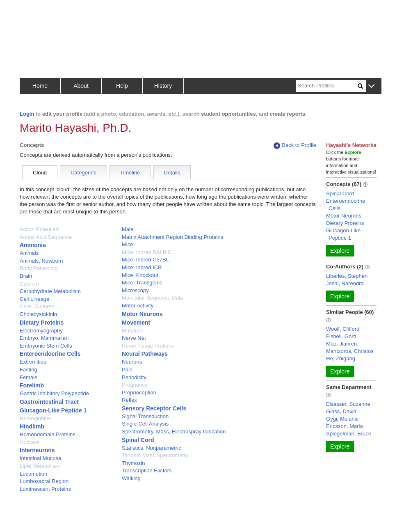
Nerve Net (134, 338)
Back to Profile (295, 145)
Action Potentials (40, 229)
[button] (371, 86)
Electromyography (41, 331)
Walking (131, 478)
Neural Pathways (145, 354)
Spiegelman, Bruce (349, 434)
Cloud (40, 173)
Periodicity (134, 377)
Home (40, 86)
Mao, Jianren (341, 344)
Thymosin (133, 463)
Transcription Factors (147, 471)
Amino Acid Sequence (46, 237)
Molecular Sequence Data (153, 298)
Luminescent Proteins (45, 489)
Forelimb (32, 385)
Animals (29, 253)
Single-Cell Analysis (145, 424)
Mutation (132, 331)
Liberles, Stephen (347, 276)
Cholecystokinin (38, 314)
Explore (340, 251)
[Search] (327, 86)
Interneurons (37, 450)
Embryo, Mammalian (44, 338)
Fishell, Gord (341, 336)
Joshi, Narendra (345, 283)
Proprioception (139, 393)
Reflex (129, 400)
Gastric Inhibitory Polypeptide (54, 393)
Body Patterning (39, 268)
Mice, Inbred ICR (142, 267)
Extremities (33, 362)
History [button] (163, 86)
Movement (136, 323)
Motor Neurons (142, 314)
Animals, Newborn (41, 261)
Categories (83, 173)
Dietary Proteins (42, 323)
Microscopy (135, 290)
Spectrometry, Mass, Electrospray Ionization (174, 432)
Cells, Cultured (37, 306)
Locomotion (33, 474)
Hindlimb (32, 426)
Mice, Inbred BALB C (147, 252)
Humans (30, 442)
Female (29, 377)
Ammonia (33, 245)
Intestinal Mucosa (40, 458)
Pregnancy (135, 385)
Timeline (130, 173)
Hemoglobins (35, 418)
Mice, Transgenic (142, 283)
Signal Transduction (145, 416)
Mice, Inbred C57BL (145, 260)
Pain (127, 370)
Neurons (132, 362)
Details (172, 173)
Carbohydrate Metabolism (50, 291)
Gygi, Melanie (342, 419)
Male (128, 229)
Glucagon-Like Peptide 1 (53, 410)
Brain (26, 276)
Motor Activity (138, 306)
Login (27, 114)
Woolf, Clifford (343, 329)
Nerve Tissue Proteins (148, 346)
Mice (127, 244)
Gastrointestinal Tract (49, 402)
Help (122, 86)
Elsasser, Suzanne (348, 404)
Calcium (29, 284)
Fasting (29, 370)
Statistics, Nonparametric (152, 448)
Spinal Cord (138, 440)
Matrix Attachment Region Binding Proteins (172, 237)
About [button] (81, 86)
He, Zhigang (341, 358)
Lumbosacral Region (44, 481)
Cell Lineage (34, 299)
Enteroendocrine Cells (50, 354)
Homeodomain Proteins (48, 434)
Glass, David (341, 411)
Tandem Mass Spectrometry (155, 455)
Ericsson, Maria (345, 426)
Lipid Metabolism (40, 466)
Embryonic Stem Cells (46, 346)
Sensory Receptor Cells (154, 408)
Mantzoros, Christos (350, 351)
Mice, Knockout (140, 275)
